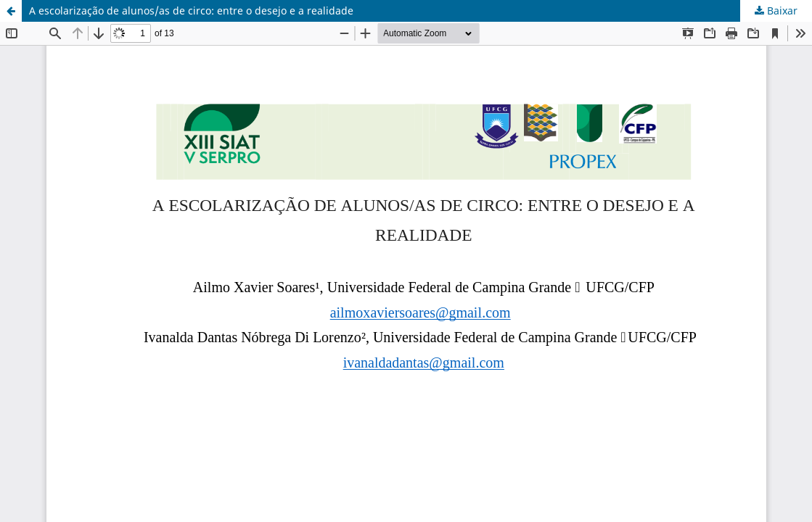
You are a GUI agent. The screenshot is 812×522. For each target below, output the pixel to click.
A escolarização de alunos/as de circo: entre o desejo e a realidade (191, 11)
